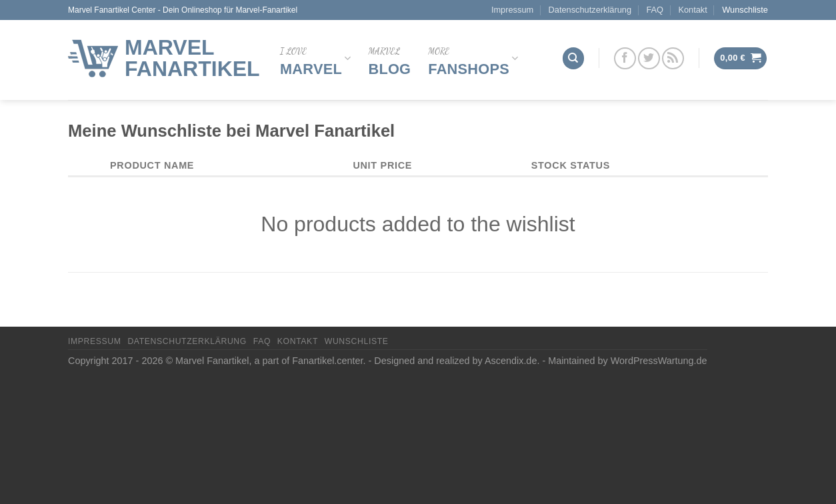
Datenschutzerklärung (590, 10)
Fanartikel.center (327, 361)
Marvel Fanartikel (192, 58)
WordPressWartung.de (659, 361)
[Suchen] (573, 58)
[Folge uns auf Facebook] (625, 58)
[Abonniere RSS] (673, 58)
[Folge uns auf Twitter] (649, 58)
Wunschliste (745, 10)
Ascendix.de (511, 361)
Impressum (512, 10)
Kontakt (692, 10)
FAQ (655, 10)
